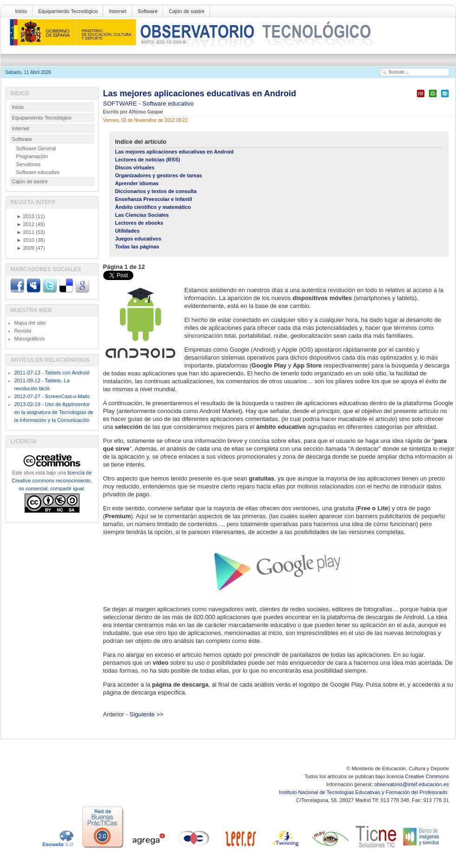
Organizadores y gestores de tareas (159, 175)
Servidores (29, 164)
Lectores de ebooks (139, 223)
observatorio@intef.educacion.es (411, 784)
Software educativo (168, 103)
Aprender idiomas (137, 183)
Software (148, 11)
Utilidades (128, 231)
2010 (26, 240)
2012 (26, 224)
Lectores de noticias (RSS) (148, 160)
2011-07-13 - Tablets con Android (52, 373)
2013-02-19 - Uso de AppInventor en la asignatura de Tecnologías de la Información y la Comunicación (54, 412)
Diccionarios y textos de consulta (156, 191)
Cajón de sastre (187, 11)
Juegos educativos (138, 239)
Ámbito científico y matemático (153, 207)
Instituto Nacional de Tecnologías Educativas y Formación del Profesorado (364, 792)
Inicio (21, 11)
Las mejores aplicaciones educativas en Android (200, 93)
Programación (32, 156)
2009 (26, 248)
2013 (26, 216)
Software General (36, 148)
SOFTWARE (121, 103)
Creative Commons (427, 776)
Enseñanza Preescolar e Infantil (154, 199)
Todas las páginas (137, 247)
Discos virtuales (135, 167)
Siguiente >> (147, 714)
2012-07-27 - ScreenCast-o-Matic (52, 396)
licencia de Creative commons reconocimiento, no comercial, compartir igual (52, 481)
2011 (26, 232)
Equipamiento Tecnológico (68, 11)
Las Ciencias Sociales (142, 215)
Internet (117, 11)
